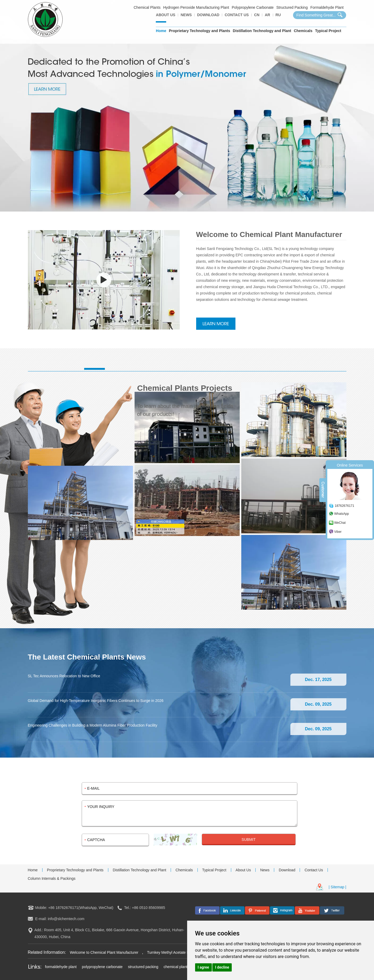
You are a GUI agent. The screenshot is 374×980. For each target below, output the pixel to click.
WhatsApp (341, 514)
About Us (165, 15)
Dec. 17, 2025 (318, 680)
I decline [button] (222, 967)
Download (208, 15)
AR (267, 15)
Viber (338, 532)
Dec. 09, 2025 (318, 704)
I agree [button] (203, 967)
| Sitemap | (337, 887)
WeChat (340, 523)
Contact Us (237, 15)
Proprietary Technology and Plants (199, 31)
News (186, 15)
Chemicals (303, 31)
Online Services (350, 465)
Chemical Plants (147, 7)
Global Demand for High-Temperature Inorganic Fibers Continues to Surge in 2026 (96, 701)
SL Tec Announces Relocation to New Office (64, 676)
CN (257, 15)
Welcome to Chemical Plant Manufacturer (105, 952)
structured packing (143, 967)
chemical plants (176, 967)
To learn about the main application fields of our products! (185, 410)
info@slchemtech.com (66, 919)
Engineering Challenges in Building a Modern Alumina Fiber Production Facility (93, 725)
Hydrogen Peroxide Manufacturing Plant (196, 7)
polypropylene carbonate (102, 967)
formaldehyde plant (61, 967)
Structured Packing (292, 7)
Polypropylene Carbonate (253, 7)
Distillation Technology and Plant (262, 31)
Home (161, 31)
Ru (278, 15)
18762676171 (344, 506)
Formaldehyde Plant (327, 7)
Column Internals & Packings (52, 878)
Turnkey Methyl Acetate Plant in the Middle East (186, 952)
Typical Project (328, 31)
